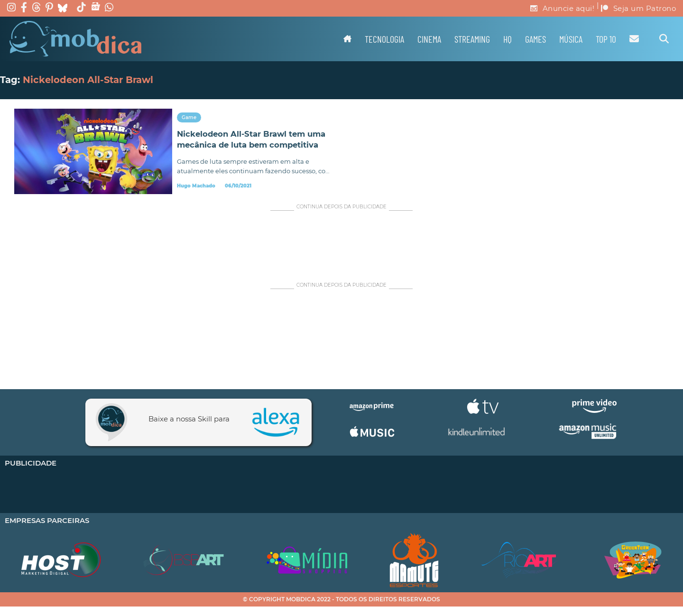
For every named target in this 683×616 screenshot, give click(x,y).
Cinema (429, 39)
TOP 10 (606, 39)
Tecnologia (384, 39)
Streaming (472, 39)
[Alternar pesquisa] (664, 39)
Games (535, 39)
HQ (508, 39)
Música (571, 39)
